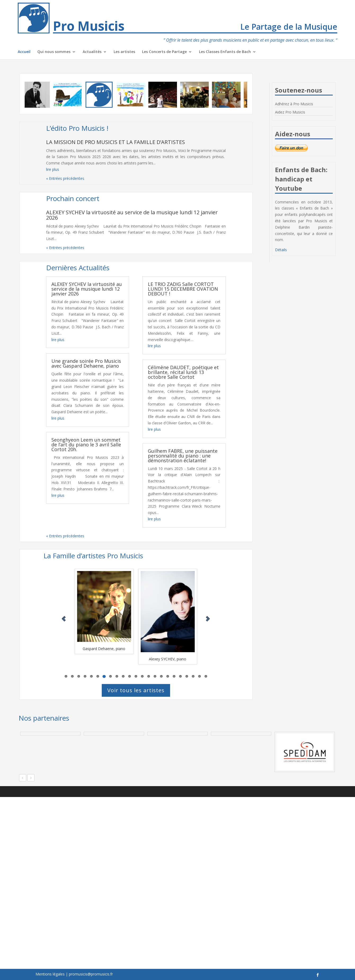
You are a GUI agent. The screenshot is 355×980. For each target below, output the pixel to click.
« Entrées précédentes (65, 178)
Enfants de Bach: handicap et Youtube (301, 179)
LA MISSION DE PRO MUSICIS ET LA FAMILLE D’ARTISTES (116, 142)
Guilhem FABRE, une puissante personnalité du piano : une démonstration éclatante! (183, 456)
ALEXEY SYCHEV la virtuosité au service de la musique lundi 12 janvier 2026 (132, 215)
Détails (281, 250)
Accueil (24, 52)
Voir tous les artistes (136, 690)
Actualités (92, 52)
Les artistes (124, 52)
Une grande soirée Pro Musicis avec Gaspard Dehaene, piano (86, 363)
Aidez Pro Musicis (290, 112)
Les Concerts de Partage (164, 52)
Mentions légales (50, 974)
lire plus (53, 169)
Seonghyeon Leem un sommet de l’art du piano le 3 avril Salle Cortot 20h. (86, 445)
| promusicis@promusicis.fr (89, 974)
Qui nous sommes (54, 52)
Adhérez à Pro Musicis (294, 104)
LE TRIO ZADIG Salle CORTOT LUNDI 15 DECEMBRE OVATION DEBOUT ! (183, 289)
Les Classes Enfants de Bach (225, 52)
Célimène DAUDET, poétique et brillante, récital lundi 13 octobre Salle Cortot (183, 372)
